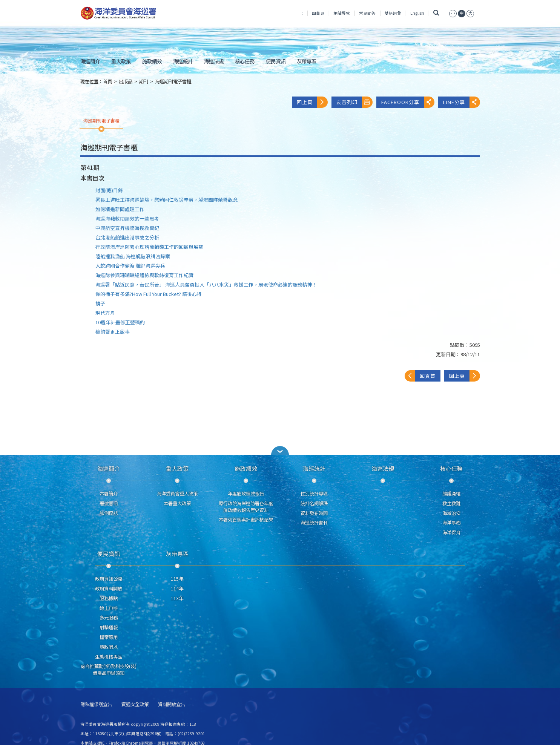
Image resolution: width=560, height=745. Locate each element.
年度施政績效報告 (246, 494)
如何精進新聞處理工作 (120, 209)
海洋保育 (451, 532)
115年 (177, 579)
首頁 (107, 81)
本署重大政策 (177, 503)
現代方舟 (105, 313)
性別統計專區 (314, 494)
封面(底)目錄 (109, 190)
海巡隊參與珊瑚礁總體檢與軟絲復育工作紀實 (144, 275)
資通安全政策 (135, 704)
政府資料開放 (109, 589)
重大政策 (121, 61)
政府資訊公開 (109, 579)
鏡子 (100, 303)
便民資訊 (276, 61)
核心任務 (245, 61)
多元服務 (109, 618)
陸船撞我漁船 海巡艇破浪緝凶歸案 (133, 256)
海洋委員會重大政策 (177, 494)
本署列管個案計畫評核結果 (246, 520)
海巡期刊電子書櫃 (173, 81)
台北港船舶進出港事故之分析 (127, 237)
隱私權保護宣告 (96, 704)
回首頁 (318, 13)
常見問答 (367, 13)
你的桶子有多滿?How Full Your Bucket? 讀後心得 (149, 294)
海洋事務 (451, 523)
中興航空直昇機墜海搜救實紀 (127, 228)
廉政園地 (109, 647)
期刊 (144, 81)
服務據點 (109, 598)
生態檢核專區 (109, 657)
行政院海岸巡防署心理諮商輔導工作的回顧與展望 (149, 247)
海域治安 (451, 513)
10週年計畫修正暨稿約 (120, 322)
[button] (280, 450)
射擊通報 (109, 627)
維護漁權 (451, 494)
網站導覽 (342, 13)
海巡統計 (183, 61)
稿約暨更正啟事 (113, 332)
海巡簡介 (90, 61)
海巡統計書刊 (314, 523)
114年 (177, 589)
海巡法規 (214, 61)
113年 (177, 598)
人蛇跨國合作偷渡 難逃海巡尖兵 (130, 266)
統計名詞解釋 (314, 503)
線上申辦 (109, 608)
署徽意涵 (109, 503)
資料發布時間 (314, 513)
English (417, 13)
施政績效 (152, 61)
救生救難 (451, 503)
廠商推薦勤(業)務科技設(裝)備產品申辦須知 (109, 670)
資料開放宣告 (172, 704)
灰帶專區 (307, 61)
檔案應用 (109, 637)
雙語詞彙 (393, 13)
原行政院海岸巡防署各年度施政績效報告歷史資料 (246, 507)
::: (301, 13)
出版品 (126, 81)
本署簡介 (109, 494)
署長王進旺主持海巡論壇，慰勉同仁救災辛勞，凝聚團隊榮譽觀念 (166, 200)
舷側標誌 (109, 513)
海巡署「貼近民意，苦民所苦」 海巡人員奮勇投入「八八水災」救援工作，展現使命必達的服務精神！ (206, 284)
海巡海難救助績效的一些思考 (127, 218)
